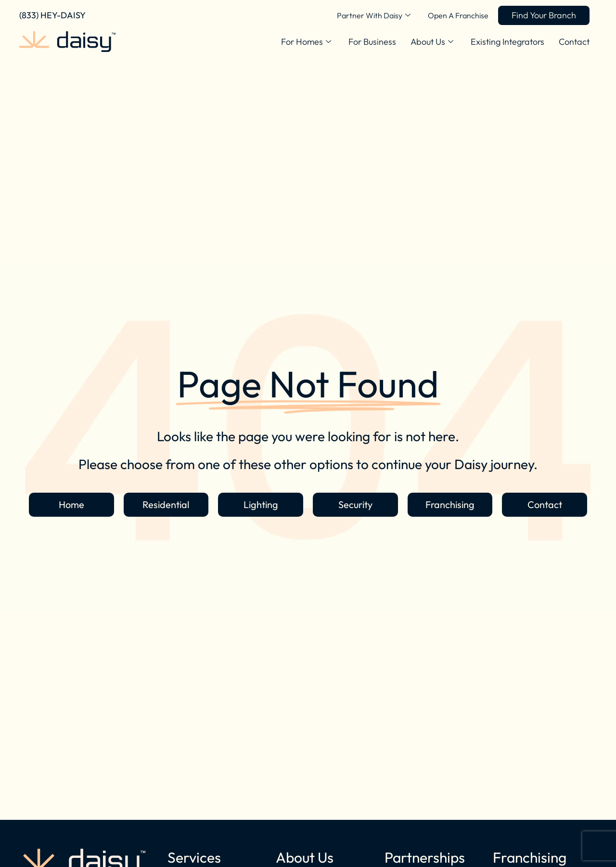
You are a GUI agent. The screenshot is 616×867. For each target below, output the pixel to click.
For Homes (306, 42)
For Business (372, 42)
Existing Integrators (507, 42)
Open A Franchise (458, 15)
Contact (574, 42)
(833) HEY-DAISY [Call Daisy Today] (52, 15)
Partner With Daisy (374, 15)
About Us (432, 42)
